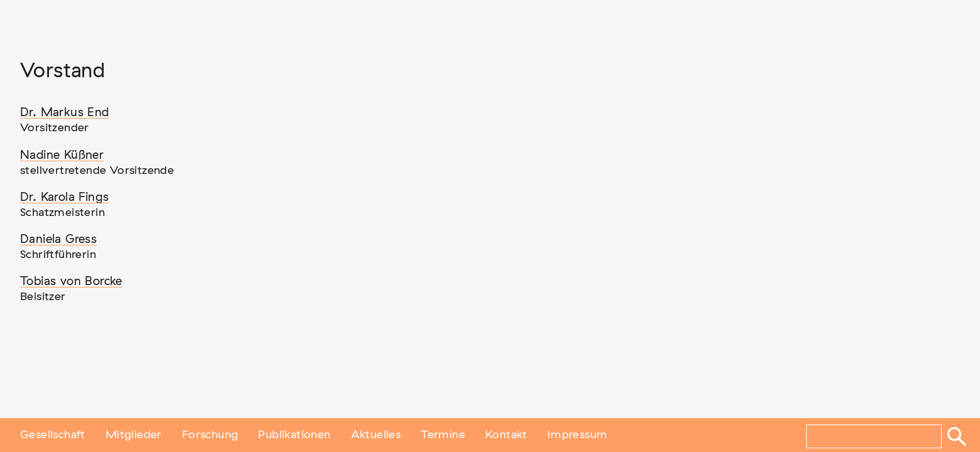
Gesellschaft (53, 435)
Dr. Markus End (65, 113)
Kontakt (506, 435)
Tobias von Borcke (71, 282)
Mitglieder (134, 435)
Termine (443, 435)
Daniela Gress (58, 239)
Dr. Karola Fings (64, 197)
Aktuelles (376, 435)
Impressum (578, 435)
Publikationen (294, 435)
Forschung (210, 435)
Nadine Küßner (62, 155)
